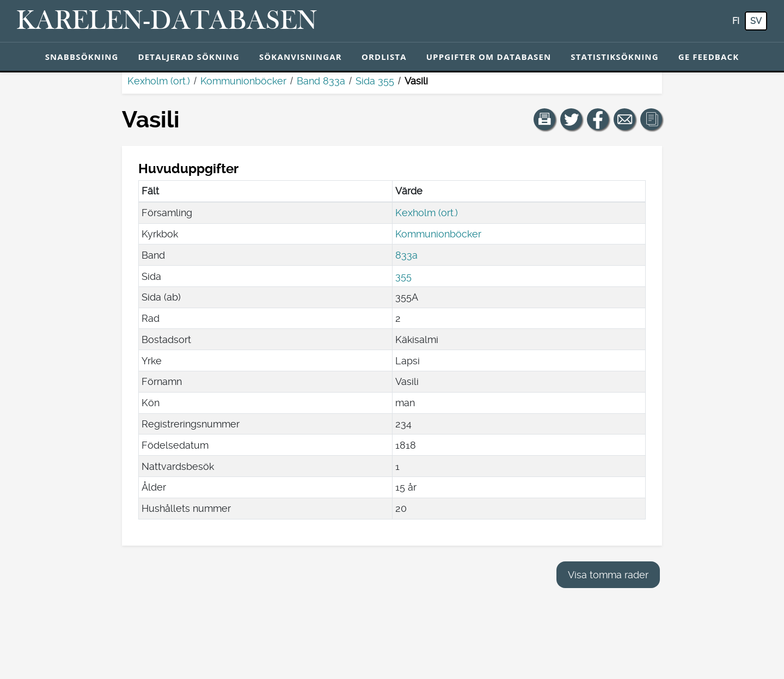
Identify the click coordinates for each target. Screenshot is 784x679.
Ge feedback (709, 57)
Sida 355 (375, 81)
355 (403, 276)
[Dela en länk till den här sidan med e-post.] (624, 119)
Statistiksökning (614, 57)
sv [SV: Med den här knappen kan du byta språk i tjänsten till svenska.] (756, 21)
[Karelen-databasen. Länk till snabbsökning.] (167, 21)
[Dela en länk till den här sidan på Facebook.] (598, 119)
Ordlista (384, 57)
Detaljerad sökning (189, 57)
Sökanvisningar (301, 57)
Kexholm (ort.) (159, 81)
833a (406, 255)
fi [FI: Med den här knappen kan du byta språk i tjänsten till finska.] (736, 21)
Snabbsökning (82, 57)
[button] (544, 119)
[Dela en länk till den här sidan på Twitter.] (571, 119)
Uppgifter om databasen (489, 57)
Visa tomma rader (608, 575)
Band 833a (321, 81)
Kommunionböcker (243, 81)
